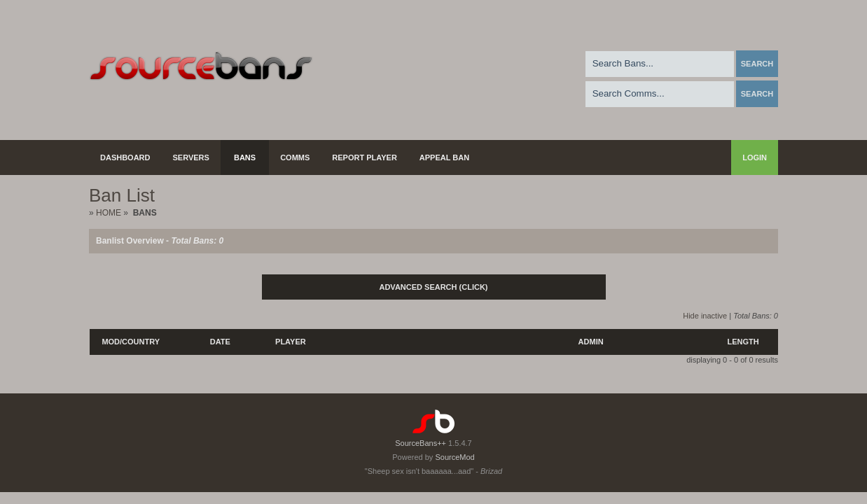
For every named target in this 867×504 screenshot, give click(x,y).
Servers (191, 157)
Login (755, 157)
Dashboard (125, 157)
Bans (245, 157)
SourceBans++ (421, 443)
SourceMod (455, 457)
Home (109, 213)
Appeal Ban (444, 157)
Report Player (365, 157)
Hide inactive (705, 316)
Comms (295, 157)
